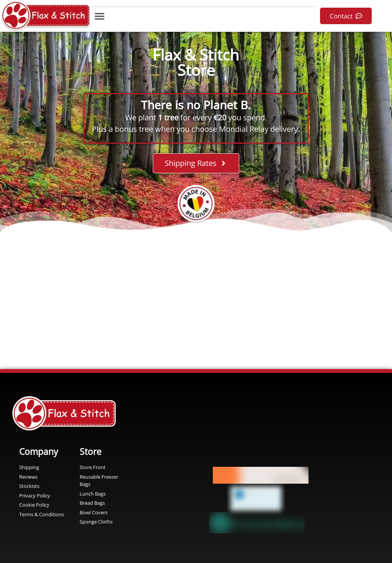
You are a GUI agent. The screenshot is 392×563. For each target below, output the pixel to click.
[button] (100, 16)
